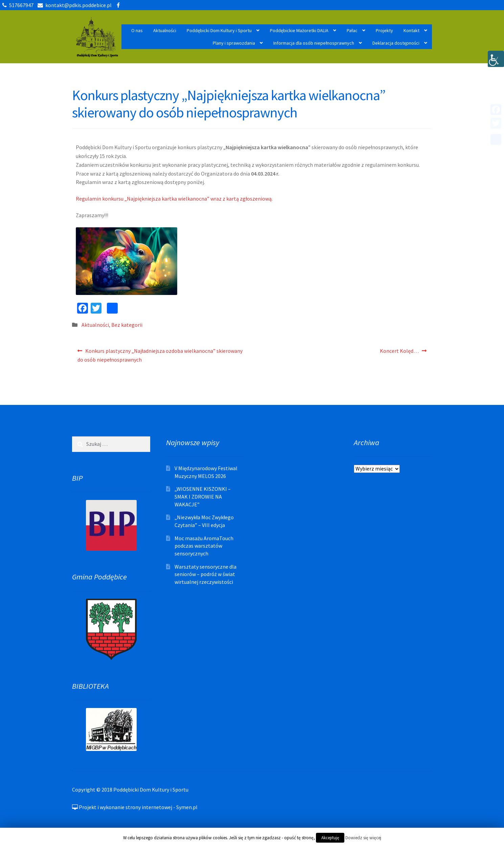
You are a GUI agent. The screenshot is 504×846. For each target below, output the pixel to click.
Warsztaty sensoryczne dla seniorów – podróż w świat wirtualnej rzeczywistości (205, 574)
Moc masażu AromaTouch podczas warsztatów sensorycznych (204, 546)
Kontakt (411, 30)
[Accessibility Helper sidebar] (496, 59)
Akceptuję (330, 838)
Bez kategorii (127, 325)
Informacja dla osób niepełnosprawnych (314, 43)
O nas (137, 30)
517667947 (17, 5)
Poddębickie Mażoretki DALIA (299, 30)
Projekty (384, 30)
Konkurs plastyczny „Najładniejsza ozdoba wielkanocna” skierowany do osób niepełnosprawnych (160, 355)
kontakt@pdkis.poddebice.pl (73, 5)
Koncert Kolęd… (399, 353)
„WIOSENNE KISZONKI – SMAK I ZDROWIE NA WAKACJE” (203, 496)
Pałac (352, 30)
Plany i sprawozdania (234, 43)
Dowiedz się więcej (363, 838)
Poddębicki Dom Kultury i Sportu (219, 30)
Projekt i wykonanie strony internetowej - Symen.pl (135, 807)
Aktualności (165, 30)
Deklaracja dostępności (396, 43)
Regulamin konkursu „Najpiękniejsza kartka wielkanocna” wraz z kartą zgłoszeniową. (174, 199)
